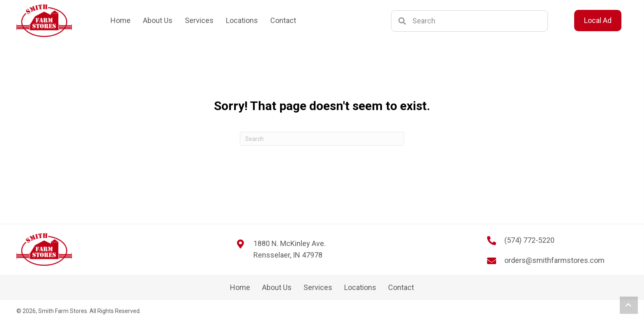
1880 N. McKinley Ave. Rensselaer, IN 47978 (290, 249)
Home (240, 287)
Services (318, 287)
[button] (629, 305)
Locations (360, 287)
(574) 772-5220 (529, 240)
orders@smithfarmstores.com (554, 260)
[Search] (322, 139)
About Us (277, 287)
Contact (401, 287)
